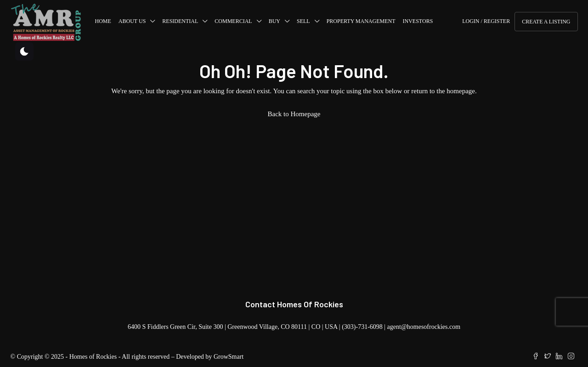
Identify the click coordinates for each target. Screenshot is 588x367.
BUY (274, 21)
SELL (303, 21)
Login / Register (486, 21)
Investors (418, 21)
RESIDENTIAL (180, 21)
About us (132, 21)
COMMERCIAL (233, 21)
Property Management (361, 21)
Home (103, 21)
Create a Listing (546, 22)
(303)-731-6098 (362, 327)
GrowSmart (229, 357)
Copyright (30, 357)
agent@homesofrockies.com (424, 327)
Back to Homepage (294, 114)
